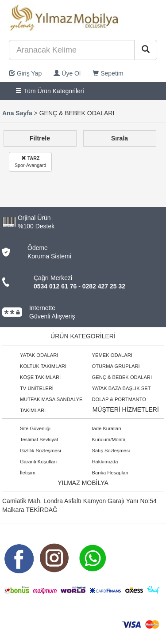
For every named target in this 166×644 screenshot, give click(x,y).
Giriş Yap (25, 73)
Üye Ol (67, 73)
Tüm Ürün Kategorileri (50, 91)
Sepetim (108, 73)
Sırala (120, 138)
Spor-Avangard (30, 161)
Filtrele (40, 138)
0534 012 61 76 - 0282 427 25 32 (79, 286)
